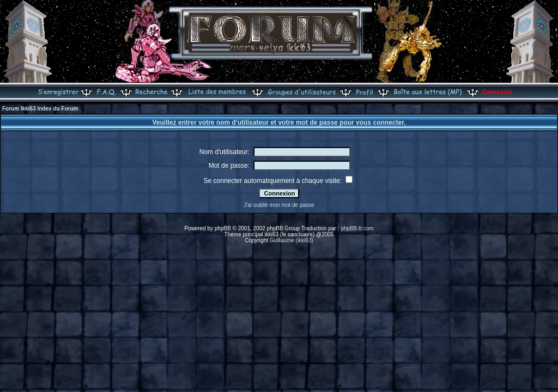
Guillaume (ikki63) (292, 240)
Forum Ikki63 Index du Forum (40, 109)
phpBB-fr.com (357, 228)
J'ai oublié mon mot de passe (279, 205)
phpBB (223, 228)
